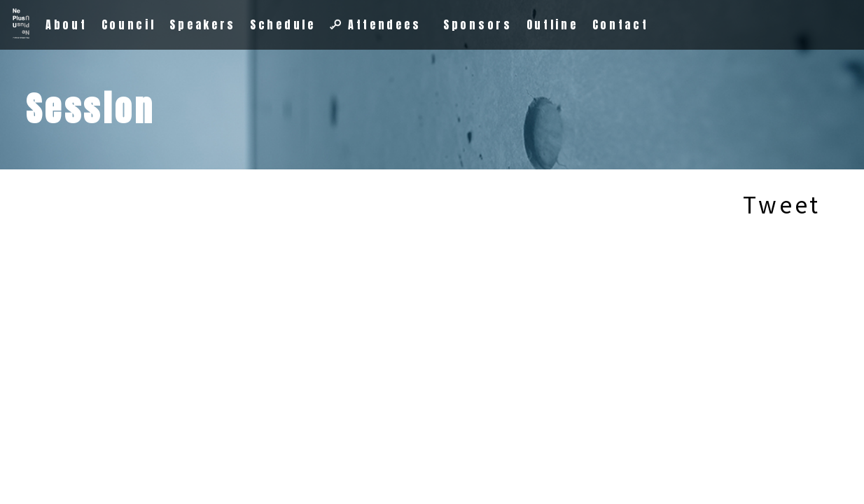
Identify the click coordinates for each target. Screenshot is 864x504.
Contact (621, 24)
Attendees (376, 24)
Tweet (782, 204)
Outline (552, 24)
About (67, 24)
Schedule (283, 24)
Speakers (203, 24)
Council (129, 24)
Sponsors (478, 24)
